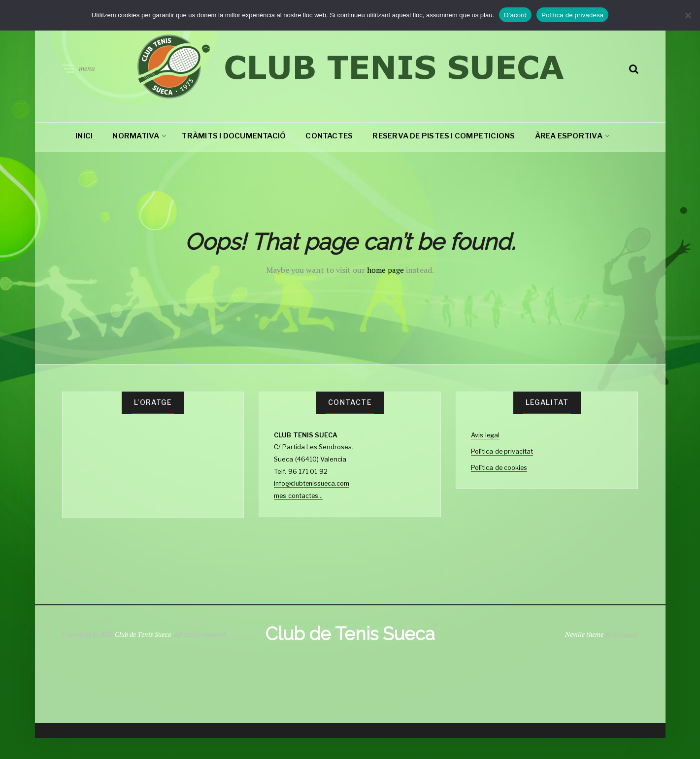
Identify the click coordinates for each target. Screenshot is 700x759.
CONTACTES (329, 136)
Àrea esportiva (569, 136)
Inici (84, 136)
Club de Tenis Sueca (143, 645)
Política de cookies (500, 467)
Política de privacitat (502, 451)
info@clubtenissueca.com (313, 483)
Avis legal (485, 435)
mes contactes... (299, 495)
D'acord (515, 15)
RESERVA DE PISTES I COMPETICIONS (444, 136)
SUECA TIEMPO (153, 466)
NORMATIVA (136, 136)
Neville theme (584, 645)
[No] (688, 15)
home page (385, 270)
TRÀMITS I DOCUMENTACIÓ (233, 136)
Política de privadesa (572, 15)
